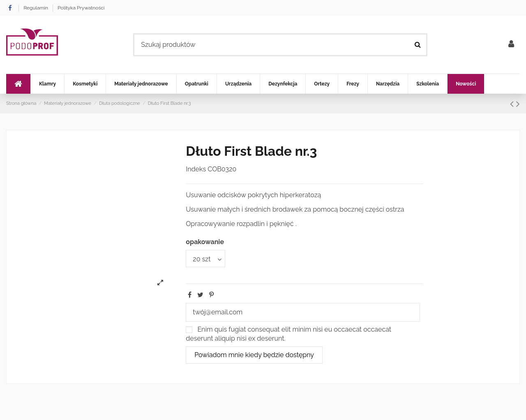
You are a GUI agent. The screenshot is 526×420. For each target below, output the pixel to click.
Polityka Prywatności (81, 8)
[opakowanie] (205, 258)
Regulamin (36, 8)
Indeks (196, 169)
